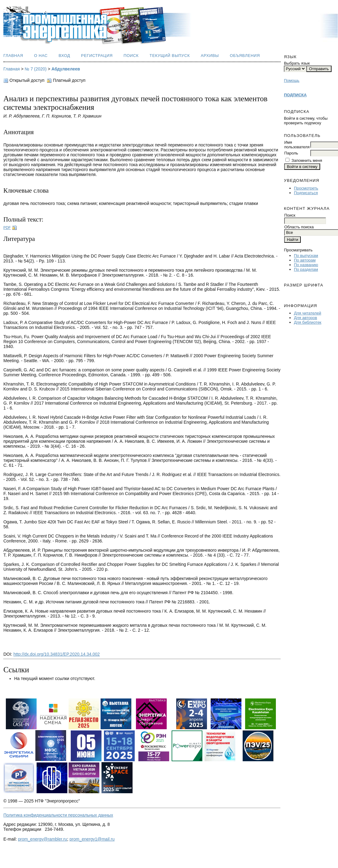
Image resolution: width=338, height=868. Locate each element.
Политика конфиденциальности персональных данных (58, 815)
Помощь (292, 80)
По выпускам (306, 256)
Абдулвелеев (66, 69)
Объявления (245, 56)
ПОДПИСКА (295, 95)
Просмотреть (306, 188)
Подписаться (306, 193)
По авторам (305, 260)
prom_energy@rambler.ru (42, 839)
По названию (306, 265)
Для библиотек (308, 322)
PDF (7, 228)
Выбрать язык (297, 63)
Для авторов (306, 318)
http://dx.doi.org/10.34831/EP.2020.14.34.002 (57, 654)
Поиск (131, 56)
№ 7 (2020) (36, 69)
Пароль (291, 153)
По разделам (306, 269)
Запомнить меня (307, 160)
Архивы (210, 56)
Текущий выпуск (170, 56)
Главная (13, 56)
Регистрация (97, 56)
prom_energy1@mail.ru (92, 839)
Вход (64, 56)
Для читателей (308, 313)
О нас (41, 56)
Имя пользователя (297, 145)
